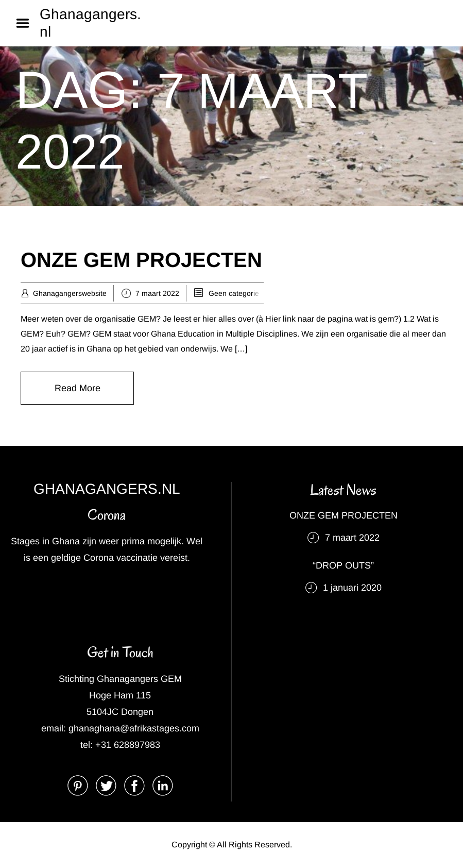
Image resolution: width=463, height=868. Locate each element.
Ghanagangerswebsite (70, 293)
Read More (78, 388)
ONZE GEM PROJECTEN (141, 260)
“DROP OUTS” (343, 565)
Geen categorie (234, 293)
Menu (26, 23)
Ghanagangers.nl (90, 23)
